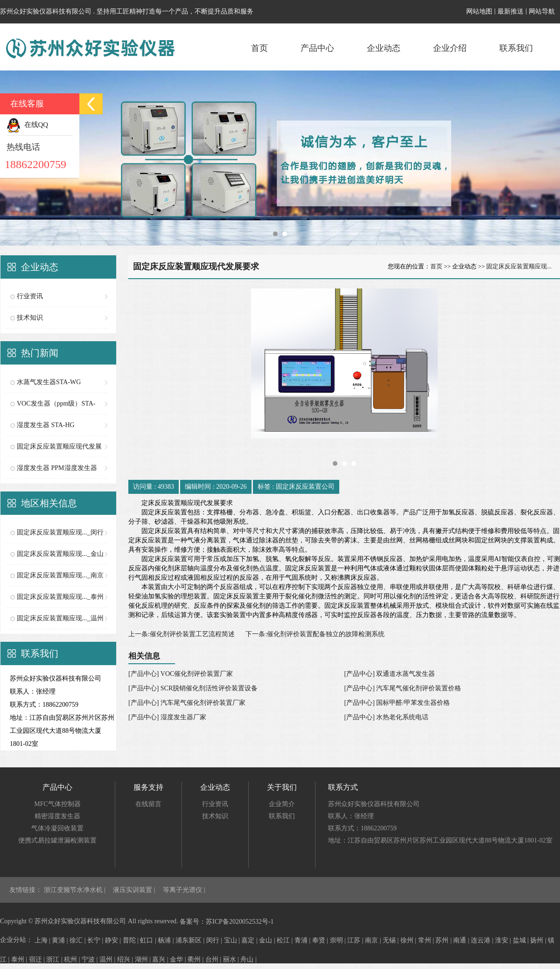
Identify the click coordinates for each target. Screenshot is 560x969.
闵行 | (215, 940)
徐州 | (409, 940)
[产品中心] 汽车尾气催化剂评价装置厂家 (187, 703)
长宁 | (96, 940)
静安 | (114, 940)
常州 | (427, 940)
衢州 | (196, 959)
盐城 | (522, 940)
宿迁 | (38, 959)
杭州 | (73, 959)
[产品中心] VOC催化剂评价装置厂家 (181, 674)
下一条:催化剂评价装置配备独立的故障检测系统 (315, 634)
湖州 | (144, 959)
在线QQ (27, 125)
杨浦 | (167, 940)
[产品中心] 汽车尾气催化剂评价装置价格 (403, 688)
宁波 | (91, 959)
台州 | (214, 959)
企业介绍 (450, 48)
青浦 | (303, 940)
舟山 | (248, 959)
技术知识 (30, 318)
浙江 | (55, 959)
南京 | (374, 940)
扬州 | (539, 940)
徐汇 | (78, 940)
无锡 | (392, 940)
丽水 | (232, 959)
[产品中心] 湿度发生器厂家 (167, 717)
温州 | (108, 959)
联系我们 (516, 48)
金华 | (179, 959)
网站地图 (479, 11)
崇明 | (339, 940)
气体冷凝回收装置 (57, 828)
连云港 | (483, 940)
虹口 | (149, 940)
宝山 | (233, 940)
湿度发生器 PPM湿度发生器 (57, 468)
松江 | (286, 940)
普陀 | (132, 940)
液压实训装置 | (135, 890)
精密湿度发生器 (57, 816)
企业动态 (384, 48)
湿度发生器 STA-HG (46, 425)
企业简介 (282, 804)
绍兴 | (126, 959)
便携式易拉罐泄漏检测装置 (57, 840)
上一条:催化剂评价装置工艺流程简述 (182, 634)
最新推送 (511, 11)
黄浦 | (61, 940)
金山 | (268, 940)
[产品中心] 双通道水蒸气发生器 (390, 674)
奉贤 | (321, 940)
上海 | (43, 940)
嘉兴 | (161, 959)
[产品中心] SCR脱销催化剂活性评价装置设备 (193, 688)
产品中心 (317, 48)
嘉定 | (250, 940)
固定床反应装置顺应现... (519, 266)
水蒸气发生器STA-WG (49, 382)
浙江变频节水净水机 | (76, 890)
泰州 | (20, 959)
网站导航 (542, 11)
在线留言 (148, 804)
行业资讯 (30, 296)
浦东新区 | (191, 940)
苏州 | (444, 940)
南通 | (462, 940)
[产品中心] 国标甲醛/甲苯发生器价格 (397, 703)
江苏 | (356, 940)
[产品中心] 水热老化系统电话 (387, 717)
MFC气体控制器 (57, 804)
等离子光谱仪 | (184, 890)
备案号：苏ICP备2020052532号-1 (227, 922)
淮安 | (504, 940)
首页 (259, 48)
